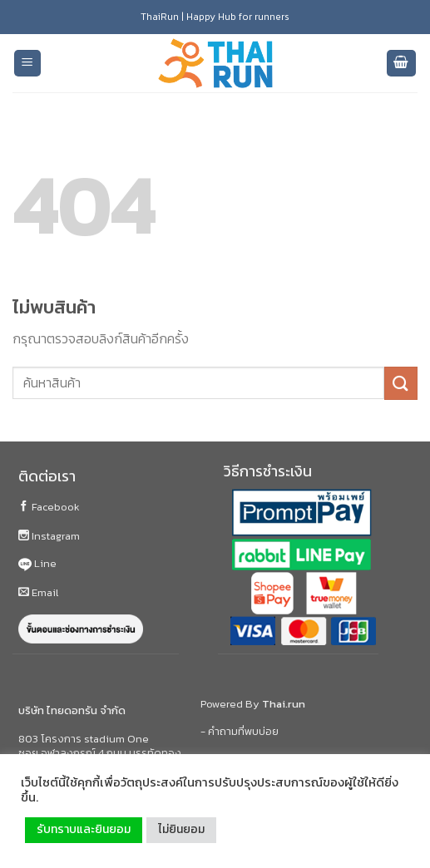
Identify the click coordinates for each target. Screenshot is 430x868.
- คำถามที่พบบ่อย (240, 731)
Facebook (49, 507)
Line (37, 563)
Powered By (253, 704)
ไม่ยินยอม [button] (181, 829)
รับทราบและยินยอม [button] (84, 829)
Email (38, 592)
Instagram (49, 536)
